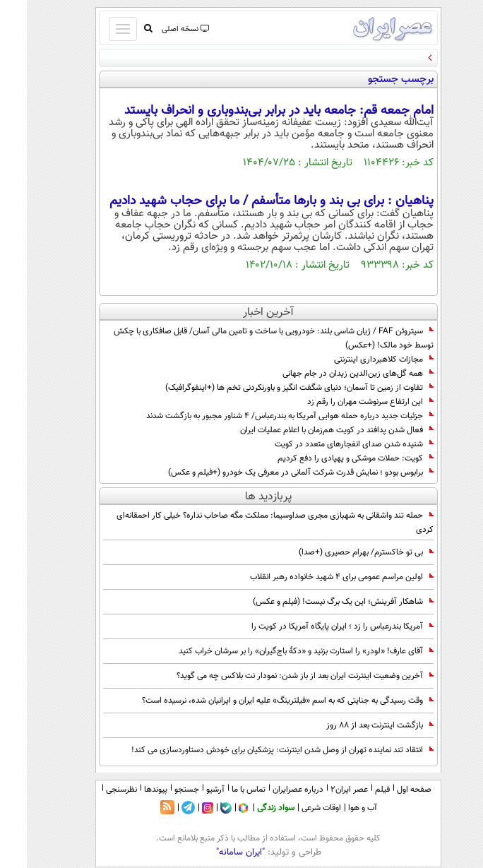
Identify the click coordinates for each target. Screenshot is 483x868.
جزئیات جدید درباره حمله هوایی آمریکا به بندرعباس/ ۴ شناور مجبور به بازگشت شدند (263, 416)
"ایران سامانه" (214, 852)
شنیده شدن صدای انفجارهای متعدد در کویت (327, 444)
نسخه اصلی (158, 29)
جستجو (160, 790)
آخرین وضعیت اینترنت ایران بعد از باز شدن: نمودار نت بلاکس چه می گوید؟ (278, 676)
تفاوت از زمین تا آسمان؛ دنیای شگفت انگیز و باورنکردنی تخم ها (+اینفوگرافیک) (273, 388)
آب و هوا (336, 808)
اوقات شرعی (294, 808)
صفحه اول (387, 790)
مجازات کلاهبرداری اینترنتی (357, 359)
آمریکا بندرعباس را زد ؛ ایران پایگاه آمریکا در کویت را (316, 626)
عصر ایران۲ (322, 790)
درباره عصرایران (271, 790)
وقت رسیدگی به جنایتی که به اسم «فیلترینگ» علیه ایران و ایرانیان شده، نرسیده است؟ (261, 701)
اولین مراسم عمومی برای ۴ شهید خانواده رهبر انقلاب (315, 577)
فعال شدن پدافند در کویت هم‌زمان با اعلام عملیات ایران (310, 430)
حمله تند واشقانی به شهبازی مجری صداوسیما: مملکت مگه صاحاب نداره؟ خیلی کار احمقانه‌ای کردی (248, 523)
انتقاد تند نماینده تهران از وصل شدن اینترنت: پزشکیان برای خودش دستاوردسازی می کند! (256, 750)
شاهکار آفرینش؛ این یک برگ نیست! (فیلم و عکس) (316, 602)
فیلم (356, 790)
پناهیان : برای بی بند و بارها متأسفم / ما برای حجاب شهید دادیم (245, 201)
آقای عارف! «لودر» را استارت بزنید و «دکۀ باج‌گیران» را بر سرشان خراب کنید (279, 651)
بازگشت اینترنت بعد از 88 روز (353, 725)
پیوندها (129, 790)
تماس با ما (222, 790)
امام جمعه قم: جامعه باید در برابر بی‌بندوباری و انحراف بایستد (252, 111)
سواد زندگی (249, 808)
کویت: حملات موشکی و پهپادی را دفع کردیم (329, 458)
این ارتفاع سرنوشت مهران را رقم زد (344, 402)
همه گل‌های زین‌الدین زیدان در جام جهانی (331, 374)
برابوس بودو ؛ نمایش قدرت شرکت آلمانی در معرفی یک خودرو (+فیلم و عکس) (274, 472)
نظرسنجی (95, 790)
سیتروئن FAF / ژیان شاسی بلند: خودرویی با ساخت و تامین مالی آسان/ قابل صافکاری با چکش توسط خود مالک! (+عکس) (247, 338)
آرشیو (189, 790)
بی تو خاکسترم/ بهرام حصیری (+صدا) (339, 552)
